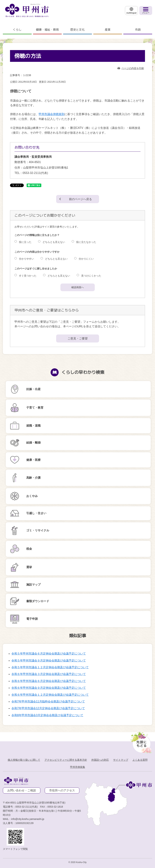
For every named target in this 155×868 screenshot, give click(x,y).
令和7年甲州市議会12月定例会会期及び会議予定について (48, 708)
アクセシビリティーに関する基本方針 (66, 760)
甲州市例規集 (78, 767)
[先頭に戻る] (141, 741)
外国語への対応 (100, 760)
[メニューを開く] (146, 11)
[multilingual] (131, 11)
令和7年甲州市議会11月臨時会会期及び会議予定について (48, 701)
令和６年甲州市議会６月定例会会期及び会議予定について (49, 681)
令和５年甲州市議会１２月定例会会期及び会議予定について (50, 667)
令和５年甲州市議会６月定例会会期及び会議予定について (49, 654)
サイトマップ (121, 760)
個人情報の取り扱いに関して (24, 760)
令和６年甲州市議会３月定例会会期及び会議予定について (49, 674)
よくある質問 (140, 760)
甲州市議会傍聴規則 (51, 114)
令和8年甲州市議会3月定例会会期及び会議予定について (47, 715)
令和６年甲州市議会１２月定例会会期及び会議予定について (50, 695)
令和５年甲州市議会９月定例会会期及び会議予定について (49, 660)
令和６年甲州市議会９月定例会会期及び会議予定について (49, 688)
